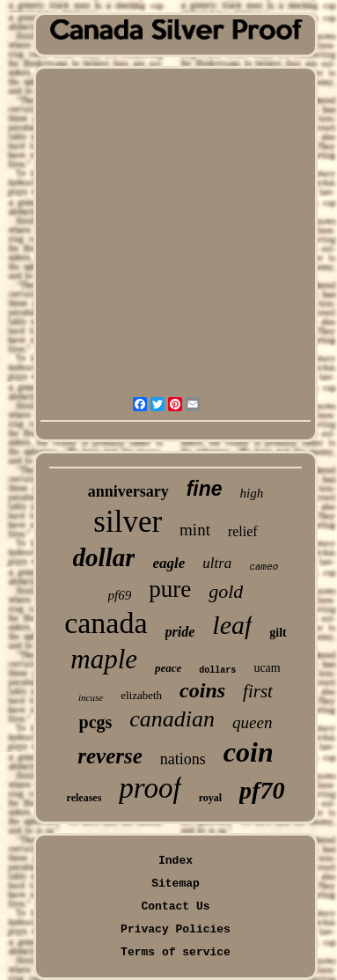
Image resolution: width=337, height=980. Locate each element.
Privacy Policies (176, 929)
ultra (217, 563)
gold (226, 591)
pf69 (120, 595)
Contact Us (175, 906)
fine (205, 489)
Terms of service (176, 952)
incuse (91, 697)
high (252, 493)
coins (202, 690)
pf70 (262, 790)
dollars (217, 671)
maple (104, 659)
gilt (278, 633)
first (258, 691)
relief (243, 531)
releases (84, 798)
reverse (110, 756)
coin (249, 752)
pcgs (96, 722)
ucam (267, 668)
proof (150, 788)
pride (180, 632)
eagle (168, 563)
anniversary (128, 491)
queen (252, 722)
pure (170, 589)
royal (210, 798)
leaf (232, 625)
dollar (104, 557)
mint (195, 530)
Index (176, 861)
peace (168, 668)
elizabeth (141, 695)
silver (128, 522)
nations (183, 759)
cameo (264, 567)
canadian (172, 719)
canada (106, 623)
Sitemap (176, 884)
